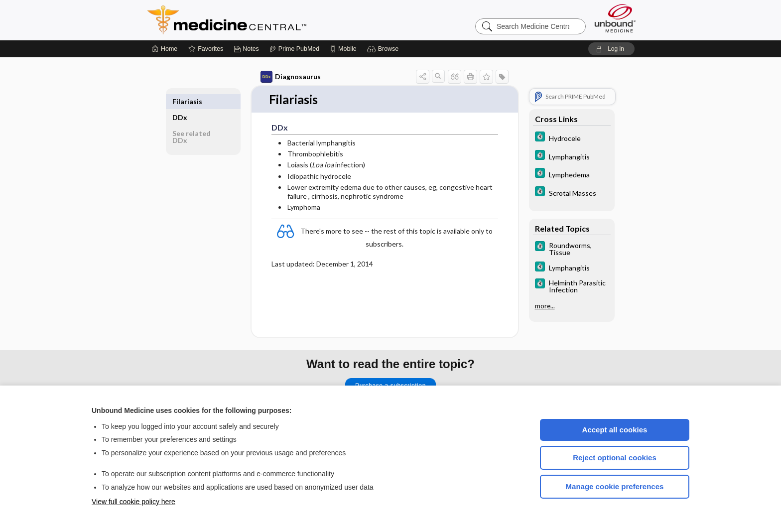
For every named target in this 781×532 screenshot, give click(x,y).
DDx (180, 101)
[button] (384, 49)
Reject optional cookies (615, 458)
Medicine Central (271, 20)
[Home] (165, 49)
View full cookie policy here (133, 502)
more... (545, 306)
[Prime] (294, 49)
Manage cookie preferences (615, 486)
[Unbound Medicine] (615, 18)
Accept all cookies (615, 430)
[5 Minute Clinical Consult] (572, 138)
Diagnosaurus (291, 77)
